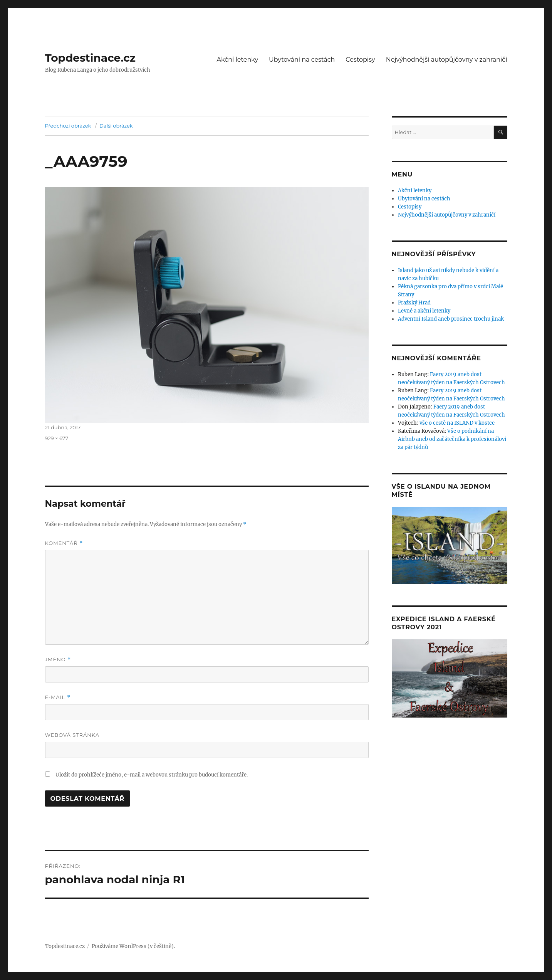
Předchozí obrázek (68, 126)
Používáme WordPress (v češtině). (133, 946)
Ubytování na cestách (302, 60)
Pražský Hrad (414, 303)
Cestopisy (360, 60)
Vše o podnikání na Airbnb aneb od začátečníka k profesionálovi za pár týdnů (452, 439)
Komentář (64, 543)
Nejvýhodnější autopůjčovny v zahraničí (447, 60)
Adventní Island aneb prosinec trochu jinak (451, 319)
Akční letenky (238, 60)
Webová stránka (72, 735)
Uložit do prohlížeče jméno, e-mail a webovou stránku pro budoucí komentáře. (152, 775)
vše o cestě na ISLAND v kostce (457, 423)
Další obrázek (116, 126)
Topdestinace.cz (91, 58)
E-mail (58, 697)
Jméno (58, 660)
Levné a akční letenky (424, 311)
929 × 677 (57, 438)
